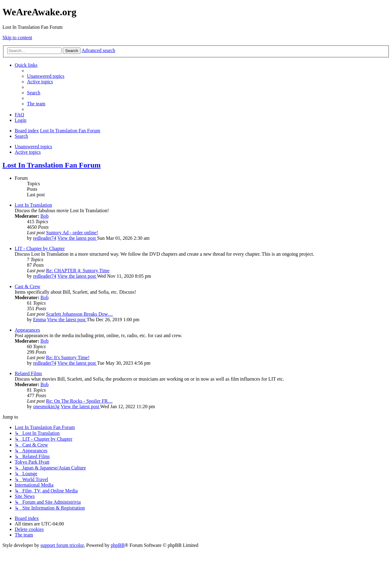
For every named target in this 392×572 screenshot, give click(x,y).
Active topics (28, 152)
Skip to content (17, 38)
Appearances (27, 330)
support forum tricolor (62, 545)
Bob (45, 216)
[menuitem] (46, 76)
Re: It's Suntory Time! (68, 357)
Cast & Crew (28, 286)
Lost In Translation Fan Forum (52, 165)
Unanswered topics (33, 147)
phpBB (118, 545)
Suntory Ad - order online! (72, 233)
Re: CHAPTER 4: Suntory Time (78, 271)
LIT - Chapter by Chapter (40, 248)
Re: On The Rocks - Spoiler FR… (79, 401)
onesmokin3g (46, 406)
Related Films (28, 373)
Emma (40, 320)
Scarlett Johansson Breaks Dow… (79, 314)
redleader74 (45, 238)
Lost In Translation (33, 205)
